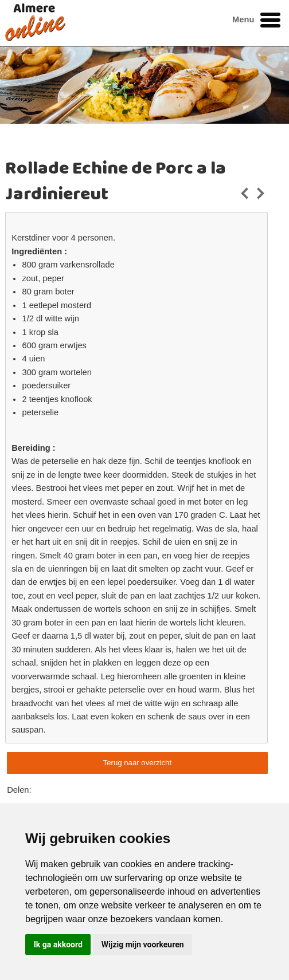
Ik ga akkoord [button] (58, 944)
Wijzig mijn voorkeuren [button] (143, 944)
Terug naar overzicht (137, 763)
